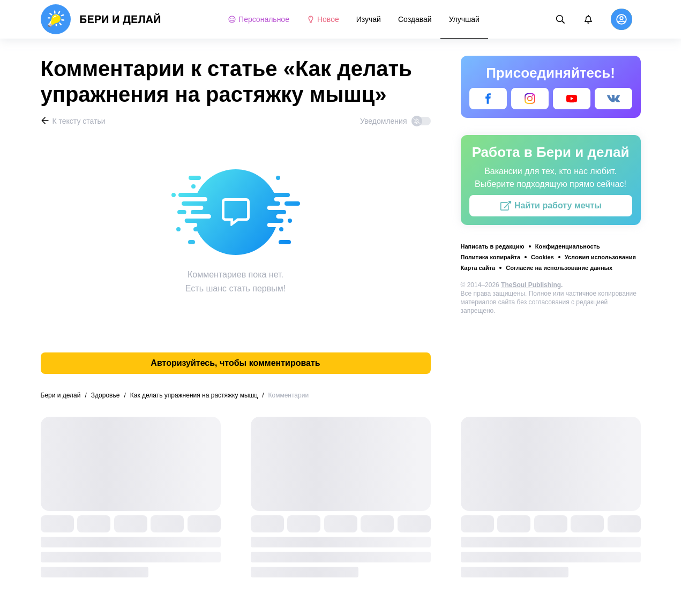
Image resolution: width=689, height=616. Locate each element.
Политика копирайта (491, 257)
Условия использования (600, 257)
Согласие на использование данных (559, 268)
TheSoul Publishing (531, 285)
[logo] (101, 19)
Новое (323, 19)
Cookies (542, 257)
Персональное (259, 19)
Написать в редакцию (493, 246)
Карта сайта (478, 268)
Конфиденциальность (568, 246)
